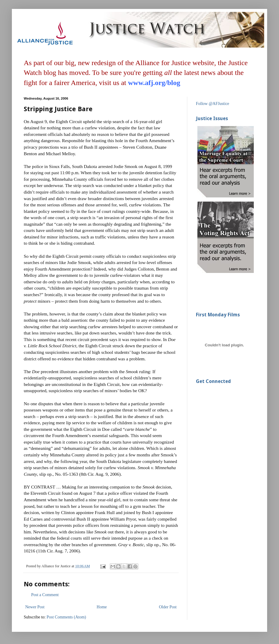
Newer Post (35, 607)
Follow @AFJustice (213, 104)
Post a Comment (45, 595)
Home (102, 607)
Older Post (168, 607)
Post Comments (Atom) (66, 617)
